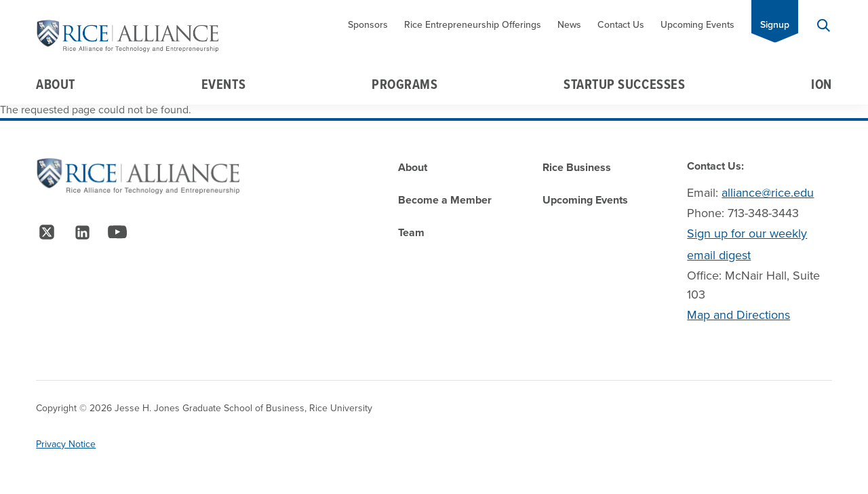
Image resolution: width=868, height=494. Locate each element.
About (56, 84)
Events (223, 84)
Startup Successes (624, 84)
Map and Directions (738, 315)
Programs (405, 84)
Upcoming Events (697, 25)
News (569, 25)
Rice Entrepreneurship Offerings (473, 25)
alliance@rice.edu (768, 193)
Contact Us (621, 25)
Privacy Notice (66, 444)
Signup (775, 25)
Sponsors (368, 25)
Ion (822, 84)
